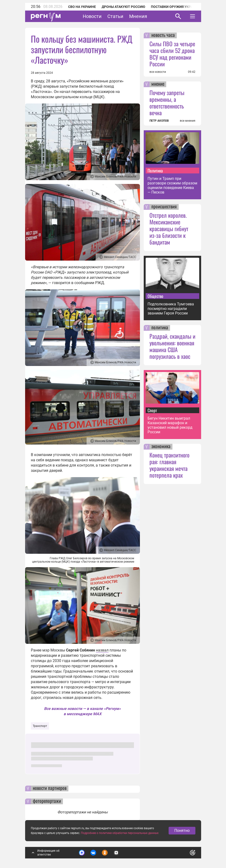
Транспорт (40, 726)
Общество (155, 296)
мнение (158, 84)
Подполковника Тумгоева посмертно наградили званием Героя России (171, 309)
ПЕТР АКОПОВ (159, 121)
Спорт (152, 410)
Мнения (138, 16)
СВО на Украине (82, 7)
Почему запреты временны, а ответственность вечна (167, 103)
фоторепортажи (47, 801)
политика (160, 328)
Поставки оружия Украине (175, 7)
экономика (161, 447)
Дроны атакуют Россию (123, 7)
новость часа (163, 35)
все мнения (188, 121)
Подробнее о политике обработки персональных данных (120, 834)
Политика (155, 171)
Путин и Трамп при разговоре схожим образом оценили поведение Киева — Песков (172, 185)
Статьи (115, 16)
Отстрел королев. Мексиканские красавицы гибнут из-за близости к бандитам (169, 228)
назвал (102, 650)
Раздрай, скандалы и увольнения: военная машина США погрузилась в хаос (172, 346)
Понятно (182, 831)
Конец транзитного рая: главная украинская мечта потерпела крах (169, 465)
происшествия (164, 207)
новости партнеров (50, 788)
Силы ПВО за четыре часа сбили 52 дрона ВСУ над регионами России (172, 54)
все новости (158, 72)
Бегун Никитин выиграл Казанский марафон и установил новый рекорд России (170, 425)
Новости (92, 16)
